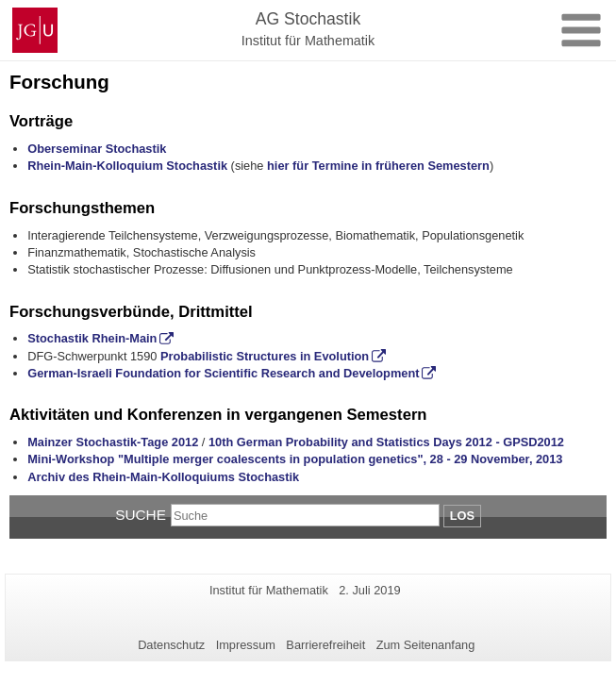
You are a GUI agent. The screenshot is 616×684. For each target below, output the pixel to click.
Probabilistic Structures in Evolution (265, 356)
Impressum (246, 645)
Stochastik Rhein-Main (92, 338)
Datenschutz (171, 645)
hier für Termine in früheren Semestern (378, 166)
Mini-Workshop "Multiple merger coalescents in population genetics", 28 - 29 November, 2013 (295, 459)
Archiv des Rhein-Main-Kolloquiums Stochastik (163, 477)
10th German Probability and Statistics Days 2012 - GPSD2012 (386, 442)
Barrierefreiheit (325, 645)
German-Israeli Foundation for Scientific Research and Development (223, 373)
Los (462, 516)
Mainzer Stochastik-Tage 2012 (113, 442)
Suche (141, 515)
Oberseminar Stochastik (97, 149)
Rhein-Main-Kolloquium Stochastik (127, 166)
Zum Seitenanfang (426, 645)
